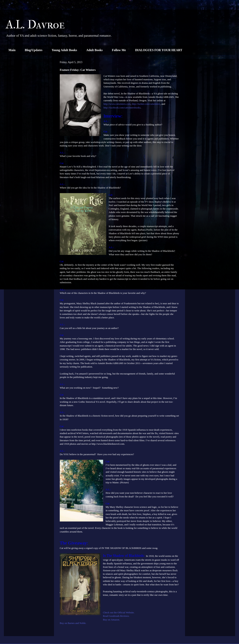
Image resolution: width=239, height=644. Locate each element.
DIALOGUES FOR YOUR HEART (159, 50)
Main (12, 50)
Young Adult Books (64, 50)
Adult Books (95, 50)
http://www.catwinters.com (117, 104)
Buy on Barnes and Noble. (73, 623)
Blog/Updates (34, 50)
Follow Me (119, 50)
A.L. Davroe (35, 25)
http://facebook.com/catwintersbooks (122, 108)
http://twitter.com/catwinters (146, 104)
